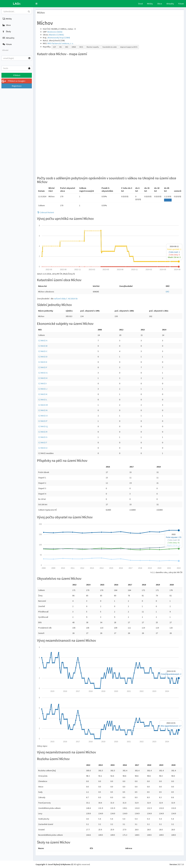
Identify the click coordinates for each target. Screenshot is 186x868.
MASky (150, 4)
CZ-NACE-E (43, 362)
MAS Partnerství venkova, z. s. (61, 43)
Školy (7, 31)
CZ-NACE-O (43, 416)
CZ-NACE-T (43, 442)
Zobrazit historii (45, 212)
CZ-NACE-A (43, 340)
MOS (81, 47)
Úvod (140, 4)
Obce (160, 4)
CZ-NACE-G (43, 373)
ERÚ (67, 47)
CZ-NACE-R (43, 432)
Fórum (181, 4)
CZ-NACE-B (43, 346)
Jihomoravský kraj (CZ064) (58, 38)
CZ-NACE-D (43, 357)
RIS (61, 47)
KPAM (74, 47)
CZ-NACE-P (43, 421)
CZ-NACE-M (43, 405)
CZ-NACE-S (43, 437)
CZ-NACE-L (43, 400)
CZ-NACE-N (43, 410)
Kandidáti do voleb (110, 47)
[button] (36, 4)
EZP (54, 47)
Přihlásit (17, 75)
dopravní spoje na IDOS (129, 47)
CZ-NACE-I (42, 383)
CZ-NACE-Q (43, 426)
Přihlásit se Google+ (14, 81)
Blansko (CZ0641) (57, 35)
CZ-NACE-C (43, 351)
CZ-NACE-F (43, 367)
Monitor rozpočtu (93, 47)
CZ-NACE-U (43, 448)
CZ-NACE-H (43, 378)
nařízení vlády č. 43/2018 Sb (66, 299)
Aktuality (170, 4)
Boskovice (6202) (55, 32)
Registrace (17, 86)
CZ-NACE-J (43, 389)
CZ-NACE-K (43, 394)
